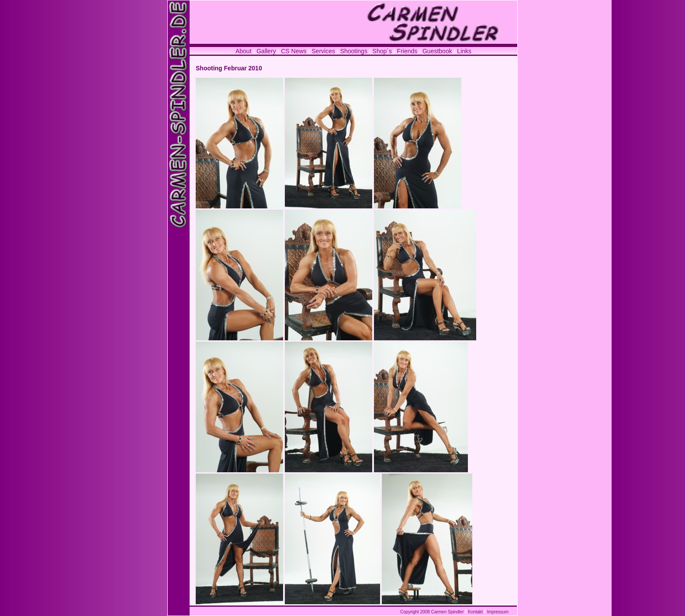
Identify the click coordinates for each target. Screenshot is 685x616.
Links (464, 51)
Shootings (354, 51)
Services (323, 51)
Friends (407, 51)
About (244, 51)
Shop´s (383, 51)
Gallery (266, 51)
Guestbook (437, 51)
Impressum (498, 612)
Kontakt (475, 612)
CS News (294, 51)
